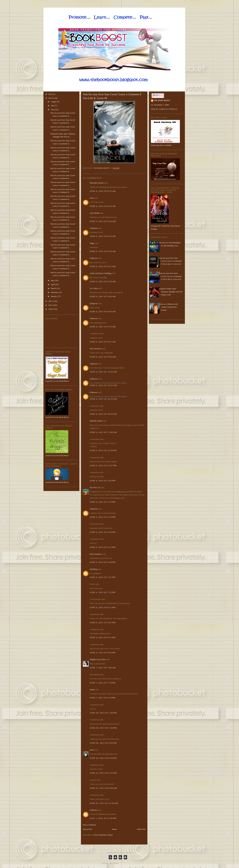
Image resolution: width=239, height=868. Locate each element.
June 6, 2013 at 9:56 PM (103, 653)
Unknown (94, 228)
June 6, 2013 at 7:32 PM (103, 592)
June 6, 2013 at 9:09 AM (103, 296)
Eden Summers (96, 554)
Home (114, 829)
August (54, 102)
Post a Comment (89, 825)
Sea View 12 (95, 487)
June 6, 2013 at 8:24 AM (103, 206)
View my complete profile (164, 109)
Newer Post (87, 829)
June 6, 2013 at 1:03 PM (103, 481)
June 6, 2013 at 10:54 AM (103, 414)
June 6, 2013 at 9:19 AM (103, 327)
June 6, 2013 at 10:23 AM (103, 385)
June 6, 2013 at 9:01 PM (103, 622)
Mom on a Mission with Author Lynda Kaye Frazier (168, 307)
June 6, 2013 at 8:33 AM (103, 236)
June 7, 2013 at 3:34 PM (103, 683)
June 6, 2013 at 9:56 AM (103, 357)
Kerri (92, 750)
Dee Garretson (95, 349)
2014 (51, 94)
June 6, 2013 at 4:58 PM (103, 532)
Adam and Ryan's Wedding (101, 273)
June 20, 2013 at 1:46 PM (103, 728)
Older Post (141, 829)
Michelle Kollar (96, 421)
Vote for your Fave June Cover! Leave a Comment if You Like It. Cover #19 (170, 276)
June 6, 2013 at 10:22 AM (103, 372)
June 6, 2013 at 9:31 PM (103, 637)
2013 (51, 98)
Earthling (93, 569)
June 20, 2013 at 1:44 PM (103, 713)
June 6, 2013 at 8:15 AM (103, 191)
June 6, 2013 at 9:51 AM (103, 342)
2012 (51, 301)
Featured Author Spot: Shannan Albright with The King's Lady (171, 292)
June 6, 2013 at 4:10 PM (103, 517)
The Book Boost (162, 101)
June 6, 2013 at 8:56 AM (103, 281)
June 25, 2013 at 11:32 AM (104, 803)
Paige (92, 243)
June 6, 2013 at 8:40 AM (103, 251)
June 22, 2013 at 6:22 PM (103, 773)
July (53, 106)
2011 (51, 305)
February (55, 292)
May (53, 280)
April (53, 284)
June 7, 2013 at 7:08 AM (103, 668)
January (54, 296)
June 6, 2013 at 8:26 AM (103, 221)
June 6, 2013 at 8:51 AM (103, 266)
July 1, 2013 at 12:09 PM (103, 818)
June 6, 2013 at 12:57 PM (103, 465)
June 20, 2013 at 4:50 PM (103, 743)
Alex (92, 198)
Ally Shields (95, 213)
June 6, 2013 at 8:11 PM (103, 607)
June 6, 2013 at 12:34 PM (103, 450)
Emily (92, 690)
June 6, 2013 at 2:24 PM (103, 502)
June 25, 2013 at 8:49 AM (103, 788)
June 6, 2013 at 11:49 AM (103, 432)
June (53, 110)
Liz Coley (94, 288)
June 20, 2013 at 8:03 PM (103, 758)
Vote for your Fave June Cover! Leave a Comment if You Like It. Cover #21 (170, 261)
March (54, 288)
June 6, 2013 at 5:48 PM (103, 562)
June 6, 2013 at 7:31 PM (103, 577)
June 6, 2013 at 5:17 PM (103, 547)
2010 (51, 309)
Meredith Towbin (97, 183)
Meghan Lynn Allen (98, 659)
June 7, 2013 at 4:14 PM (103, 698)
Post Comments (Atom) (103, 835)
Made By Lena (128, 863)
